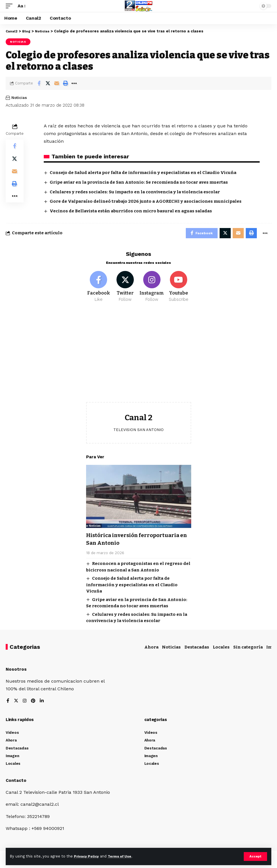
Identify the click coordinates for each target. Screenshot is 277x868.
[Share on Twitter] (48, 83)
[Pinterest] (34, 703)
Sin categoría (248, 649)
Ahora (151, 649)
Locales (221, 649)
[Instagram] (152, 289)
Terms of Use (122, 856)
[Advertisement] (139, 359)
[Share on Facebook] (39, 83)
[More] (74, 83)
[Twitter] (125, 289)
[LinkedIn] (43, 703)
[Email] (57, 83)
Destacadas (197, 649)
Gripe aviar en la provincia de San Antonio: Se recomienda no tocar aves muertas (139, 182)
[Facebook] (99, 289)
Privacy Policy (87, 856)
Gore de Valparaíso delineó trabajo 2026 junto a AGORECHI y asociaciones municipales (146, 201)
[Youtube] (179, 289)
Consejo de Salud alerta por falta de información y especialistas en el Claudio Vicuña (143, 173)
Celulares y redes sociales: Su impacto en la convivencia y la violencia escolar (135, 192)
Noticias (18, 42)
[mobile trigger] (11, 6)
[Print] (65, 83)
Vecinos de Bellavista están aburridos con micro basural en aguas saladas (131, 211)
